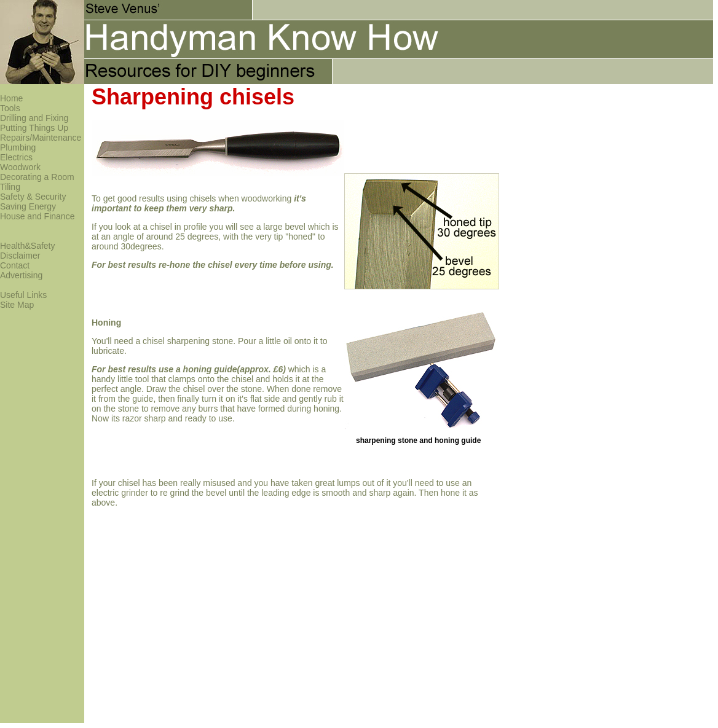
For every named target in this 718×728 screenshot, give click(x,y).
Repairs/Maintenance (41, 138)
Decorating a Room (37, 177)
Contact (15, 265)
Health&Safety (28, 246)
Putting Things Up (34, 128)
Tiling (10, 187)
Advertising (21, 275)
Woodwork (20, 167)
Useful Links (23, 295)
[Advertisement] (563, 130)
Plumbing (18, 147)
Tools (10, 108)
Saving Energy (28, 206)
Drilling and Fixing (34, 118)
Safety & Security (33, 197)
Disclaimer (20, 256)
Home (11, 98)
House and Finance (37, 216)
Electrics (16, 157)
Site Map (17, 305)
